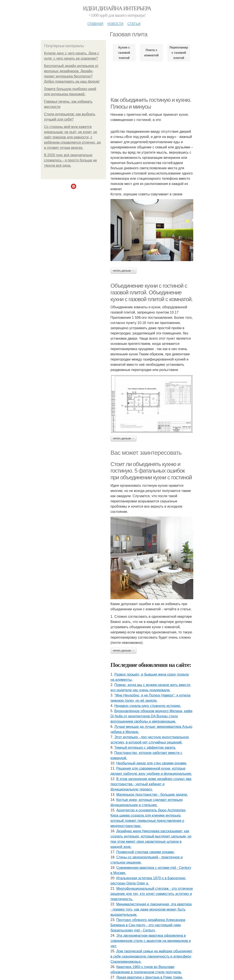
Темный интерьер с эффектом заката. (145, 748)
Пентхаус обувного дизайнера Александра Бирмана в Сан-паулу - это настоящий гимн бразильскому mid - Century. (148, 925)
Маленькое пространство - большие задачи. (152, 795)
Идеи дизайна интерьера (117, 8)
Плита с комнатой (151, 53)
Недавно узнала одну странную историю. (148, 706)
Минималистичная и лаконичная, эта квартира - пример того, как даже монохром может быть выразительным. (151, 909)
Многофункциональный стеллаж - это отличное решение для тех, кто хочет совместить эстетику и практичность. (152, 894)
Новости (115, 23)
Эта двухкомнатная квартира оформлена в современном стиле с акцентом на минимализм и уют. (151, 941)
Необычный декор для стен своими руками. (152, 763)
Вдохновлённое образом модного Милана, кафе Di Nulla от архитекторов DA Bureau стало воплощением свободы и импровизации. (151, 716)
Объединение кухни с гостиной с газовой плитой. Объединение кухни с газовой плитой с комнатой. (152, 292)
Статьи (134, 23)
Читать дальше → (124, 271)
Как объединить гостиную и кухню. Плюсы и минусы (151, 103)
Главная (95, 23)
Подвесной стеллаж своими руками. (146, 852)
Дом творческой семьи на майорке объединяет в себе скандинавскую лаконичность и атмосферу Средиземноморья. (151, 956)
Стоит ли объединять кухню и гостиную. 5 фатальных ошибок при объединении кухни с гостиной (151, 471)
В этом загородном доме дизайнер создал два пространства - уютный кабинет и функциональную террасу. (151, 784)
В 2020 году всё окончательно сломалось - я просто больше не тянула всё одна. (70, 160)
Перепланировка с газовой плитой (179, 53)
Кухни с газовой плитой (124, 53)
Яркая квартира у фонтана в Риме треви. (150, 977)
